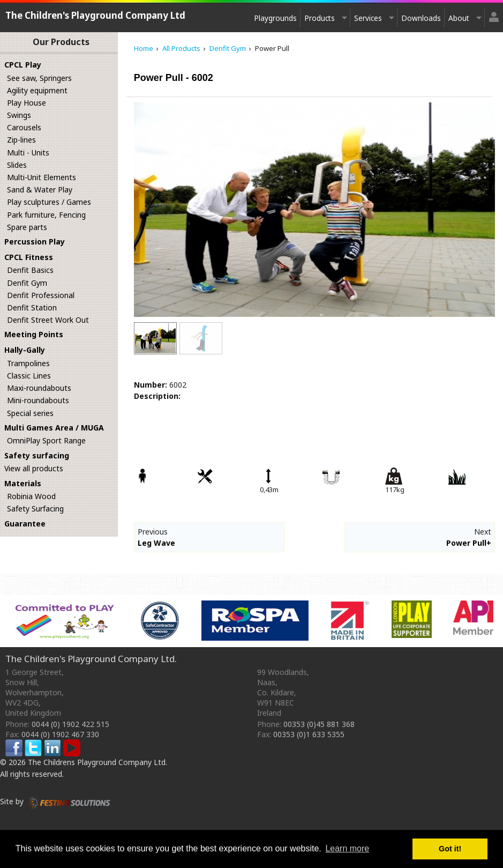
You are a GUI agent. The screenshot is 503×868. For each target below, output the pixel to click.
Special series (30, 413)
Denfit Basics (30, 270)
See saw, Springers (39, 78)
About (459, 18)
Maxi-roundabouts (39, 388)
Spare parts (27, 227)
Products (320, 18)
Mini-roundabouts (38, 400)
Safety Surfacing (35, 509)
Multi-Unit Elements (42, 177)
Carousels (24, 127)
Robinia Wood (31, 496)
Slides (17, 165)
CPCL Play (23, 65)
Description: (157, 396)
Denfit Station (32, 307)
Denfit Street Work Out (48, 320)
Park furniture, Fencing (46, 215)
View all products (34, 468)
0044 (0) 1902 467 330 (60, 734)
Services (368, 18)
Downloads (421, 18)
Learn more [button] (347, 848)
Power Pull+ (469, 543)
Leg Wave (156, 543)
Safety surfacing (37, 455)
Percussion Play (35, 242)
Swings (19, 115)
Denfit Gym (27, 283)
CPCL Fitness (29, 257)
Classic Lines (29, 376)
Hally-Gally (25, 350)
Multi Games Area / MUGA (54, 428)
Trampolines (28, 363)
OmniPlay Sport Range (46, 440)
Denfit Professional (41, 295)
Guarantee (25, 524)
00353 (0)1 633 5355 (309, 734)
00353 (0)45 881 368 (319, 724)
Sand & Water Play (40, 190)
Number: (151, 385)
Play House (27, 103)
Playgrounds (275, 18)
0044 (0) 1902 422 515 (70, 724)
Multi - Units (28, 153)
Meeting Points (34, 334)
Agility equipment (37, 90)
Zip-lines (21, 140)
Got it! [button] (450, 849)
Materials (23, 483)
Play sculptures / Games (49, 202)
